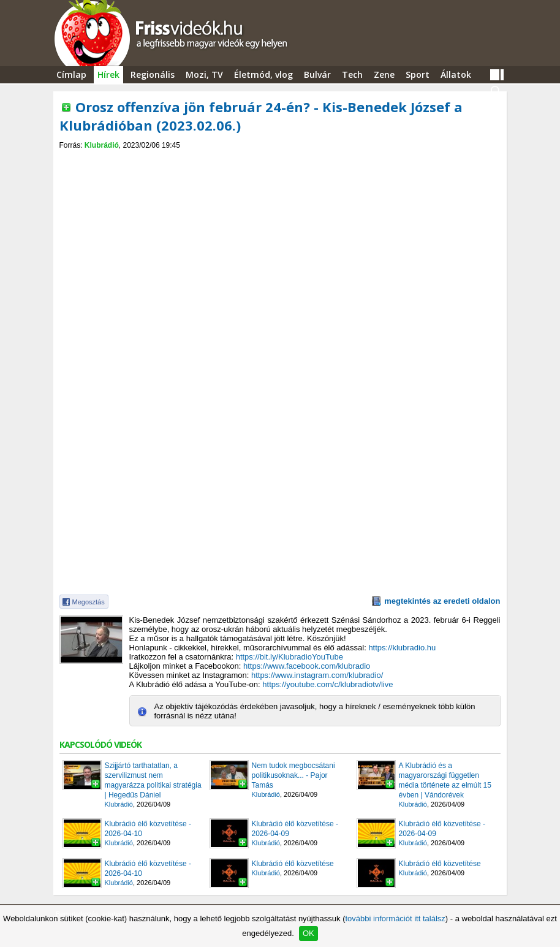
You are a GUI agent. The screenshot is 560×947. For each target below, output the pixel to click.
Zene (384, 74)
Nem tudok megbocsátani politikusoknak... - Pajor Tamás (293, 775)
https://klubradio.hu (402, 648)
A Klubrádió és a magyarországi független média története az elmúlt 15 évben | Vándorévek (445, 780)
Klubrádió (102, 145)
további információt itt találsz (395, 918)
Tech (352, 74)
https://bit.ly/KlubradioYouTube (289, 657)
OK (308, 933)
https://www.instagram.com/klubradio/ (317, 675)
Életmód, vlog (263, 74)
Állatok (456, 74)
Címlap (71, 74)
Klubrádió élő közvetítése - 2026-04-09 (295, 829)
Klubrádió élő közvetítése (293, 864)
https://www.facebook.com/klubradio (307, 666)
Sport (418, 74)
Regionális (153, 74)
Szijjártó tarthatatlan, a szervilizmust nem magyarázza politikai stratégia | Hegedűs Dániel (153, 780)
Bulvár (317, 74)
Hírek (108, 74)
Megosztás (89, 602)
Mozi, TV (204, 74)
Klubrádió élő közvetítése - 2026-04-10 (148, 829)
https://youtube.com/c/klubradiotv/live (327, 684)
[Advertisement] (280, 160)
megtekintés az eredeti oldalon (442, 601)
